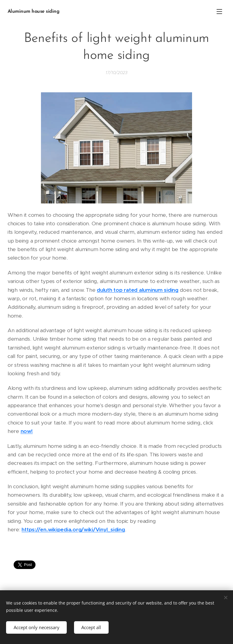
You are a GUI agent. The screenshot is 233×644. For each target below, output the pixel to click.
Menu (219, 12)
